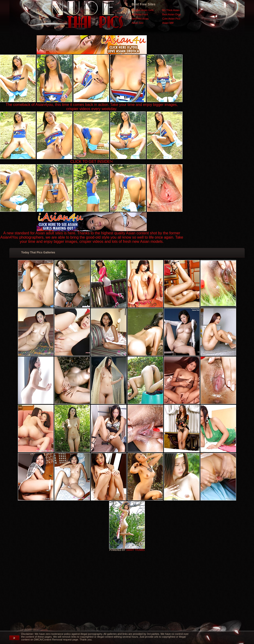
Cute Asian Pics (171, 19)
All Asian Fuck (140, 14)
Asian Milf (168, 23)
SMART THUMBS (135, 550)
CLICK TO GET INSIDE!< (92, 162)
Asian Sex (138, 23)
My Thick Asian (171, 10)
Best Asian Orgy (172, 14)
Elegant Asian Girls (143, 10)
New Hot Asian (140, 19)
